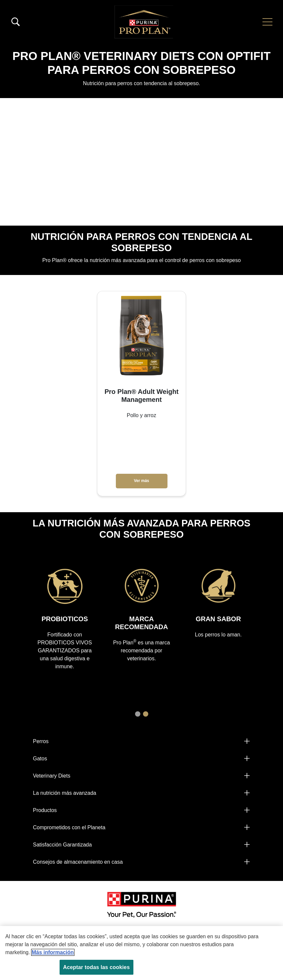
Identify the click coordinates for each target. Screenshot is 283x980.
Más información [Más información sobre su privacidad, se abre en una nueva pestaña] (53, 952)
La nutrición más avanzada (65, 793)
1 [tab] (138, 714)
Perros (41, 741)
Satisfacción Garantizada (63, 845)
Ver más (141, 481)
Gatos (40, 759)
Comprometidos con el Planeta (69, 827)
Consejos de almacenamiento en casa (78, 862)
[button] (267, 22)
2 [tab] (146, 714)
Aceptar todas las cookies (96, 967)
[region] (141, 953)
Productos (45, 810)
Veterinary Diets (52, 776)
